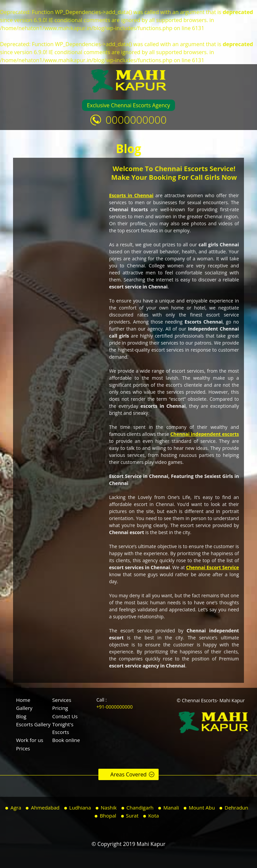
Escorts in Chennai (131, 195)
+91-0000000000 (115, 707)
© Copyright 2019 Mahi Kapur (129, 844)
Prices (23, 748)
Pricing (60, 708)
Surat (132, 816)
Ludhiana (80, 808)
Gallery (24, 708)
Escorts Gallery (33, 724)
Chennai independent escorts (205, 434)
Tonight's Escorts (63, 728)
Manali (171, 808)
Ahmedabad (45, 808)
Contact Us (65, 716)
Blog (21, 716)
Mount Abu (202, 808)
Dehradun (236, 808)
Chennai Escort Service (212, 567)
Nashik (109, 808)
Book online (66, 740)
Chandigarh (140, 808)
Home (23, 700)
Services (62, 700)
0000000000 (136, 119)
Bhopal (108, 816)
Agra (16, 808)
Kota (154, 816)
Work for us (30, 740)
